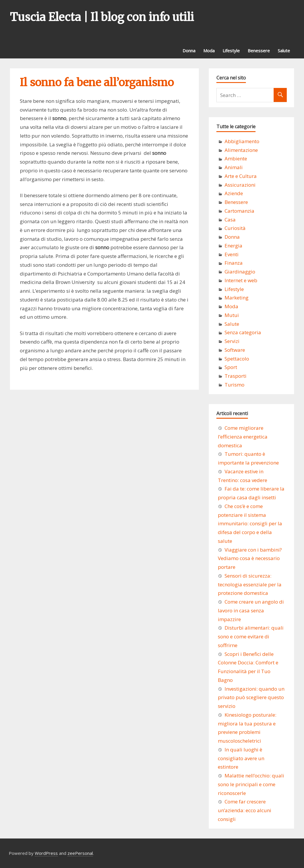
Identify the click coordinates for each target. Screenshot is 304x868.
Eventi (232, 254)
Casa (230, 220)
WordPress (46, 853)
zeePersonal (80, 853)
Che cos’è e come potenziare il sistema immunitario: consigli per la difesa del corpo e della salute (250, 524)
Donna (189, 51)
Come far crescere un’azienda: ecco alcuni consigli (245, 810)
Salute (284, 51)
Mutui (232, 315)
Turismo (234, 385)
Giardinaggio (240, 272)
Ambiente (236, 158)
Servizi (232, 341)
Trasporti (236, 376)
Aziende (234, 193)
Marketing (237, 298)
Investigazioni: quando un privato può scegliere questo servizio (251, 698)
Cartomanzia (239, 211)
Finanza (234, 263)
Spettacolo (237, 359)
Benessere (259, 51)
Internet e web (241, 280)
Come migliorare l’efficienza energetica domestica (243, 437)
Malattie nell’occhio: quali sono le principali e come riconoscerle (251, 784)
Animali (234, 167)
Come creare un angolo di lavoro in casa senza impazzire (251, 610)
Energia (233, 246)
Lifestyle (231, 51)
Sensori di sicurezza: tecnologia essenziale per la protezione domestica (250, 584)
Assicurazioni (240, 185)
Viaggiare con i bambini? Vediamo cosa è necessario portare (250, 558)
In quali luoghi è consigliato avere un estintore (241, 758)
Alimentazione (241, 150)
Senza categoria (243, 332)
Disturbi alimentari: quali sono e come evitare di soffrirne (251, 636)
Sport (231, 367)
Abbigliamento (242, 141)
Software (235, 350)
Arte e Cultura (241, 176)
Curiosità (235, 228)
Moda (209, 51)
